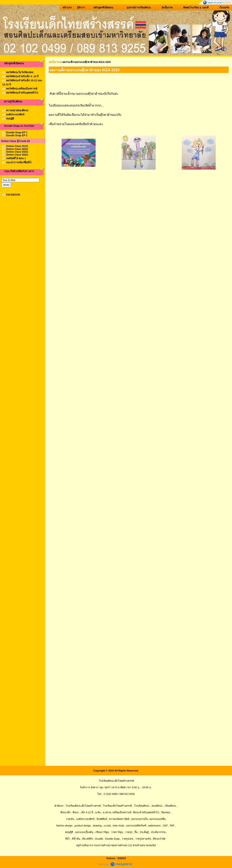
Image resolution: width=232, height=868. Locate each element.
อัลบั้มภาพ (167, 7)
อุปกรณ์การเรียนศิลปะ (139, 7)
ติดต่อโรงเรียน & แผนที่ (196, 7)
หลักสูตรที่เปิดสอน (103, 7)
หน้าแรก (67, 7)
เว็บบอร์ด (224, 7)
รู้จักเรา (81, 7)
